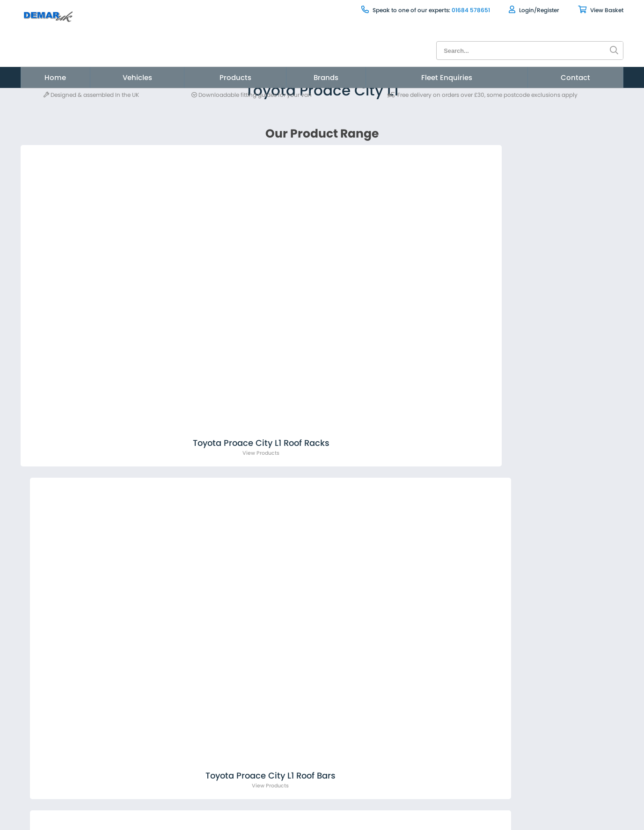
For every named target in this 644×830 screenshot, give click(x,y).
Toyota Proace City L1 (189, 105)
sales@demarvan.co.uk (165, 551)
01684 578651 (403, 10)
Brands (325, 60)
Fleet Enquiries (419, 60)
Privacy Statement (129, 798)
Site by (537, 753)
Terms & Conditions (132, 764)
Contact (519, 60)
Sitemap (109, 781)
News (103, 734)
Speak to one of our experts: (338, 10)
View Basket (533, 9)
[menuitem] (115, 60)
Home (115, 60)
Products (255, 60)
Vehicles (179, 60)
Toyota (135, 105)
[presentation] (485, 581)
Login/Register (467, 9)
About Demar (119, 717)
